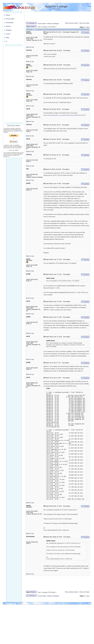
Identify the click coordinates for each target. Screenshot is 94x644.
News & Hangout (53, 24)
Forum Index (42, 24)
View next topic (84, 23)
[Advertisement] (14, 84)
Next (88, 27)
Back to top (30, 47)
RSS (8, 38)
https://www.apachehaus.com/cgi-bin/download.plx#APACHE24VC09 (64, 115)
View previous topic (71, 23)
